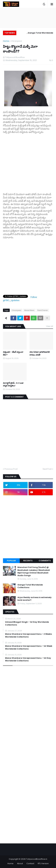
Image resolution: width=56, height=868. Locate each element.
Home (6, 41)
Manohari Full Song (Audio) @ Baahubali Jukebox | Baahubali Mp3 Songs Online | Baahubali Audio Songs (34, 571)
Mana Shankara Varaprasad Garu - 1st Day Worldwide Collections (28, 659)
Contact (30, 863)
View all (50, 326)
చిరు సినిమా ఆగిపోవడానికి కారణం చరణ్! (40, 353)
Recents (28, 561)
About (20, 863)
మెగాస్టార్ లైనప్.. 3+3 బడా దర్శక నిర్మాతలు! (13, 384)
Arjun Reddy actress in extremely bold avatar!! (34, 599)
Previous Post (11, 469)
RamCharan (43, 310)
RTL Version (43, 863)
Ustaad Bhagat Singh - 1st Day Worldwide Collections (27, 623)
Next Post (47, 469)
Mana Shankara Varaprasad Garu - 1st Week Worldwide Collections (29, 647)
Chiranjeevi (16, 41)
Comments (45, 561)
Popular (11, 561)
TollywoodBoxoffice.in (37, 859)
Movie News (29, 310)
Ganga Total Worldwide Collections (40, 33)
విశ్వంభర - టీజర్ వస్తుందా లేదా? (13, 353)
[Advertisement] (28, 162)
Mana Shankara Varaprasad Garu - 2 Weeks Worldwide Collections (28, 635)
